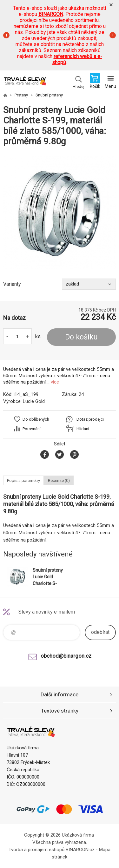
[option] (60, 213)
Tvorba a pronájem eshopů (36, 850)
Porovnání (32, 429)
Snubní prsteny (49, 95)
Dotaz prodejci (90, 419)
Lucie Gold (34, 401)
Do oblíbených (36, 419)
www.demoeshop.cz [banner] (25, 82)
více (55, 382)
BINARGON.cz (80, 850)
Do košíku (81, 337)
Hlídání (83, 429)
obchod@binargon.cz (66, 656)
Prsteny (21, 95)
